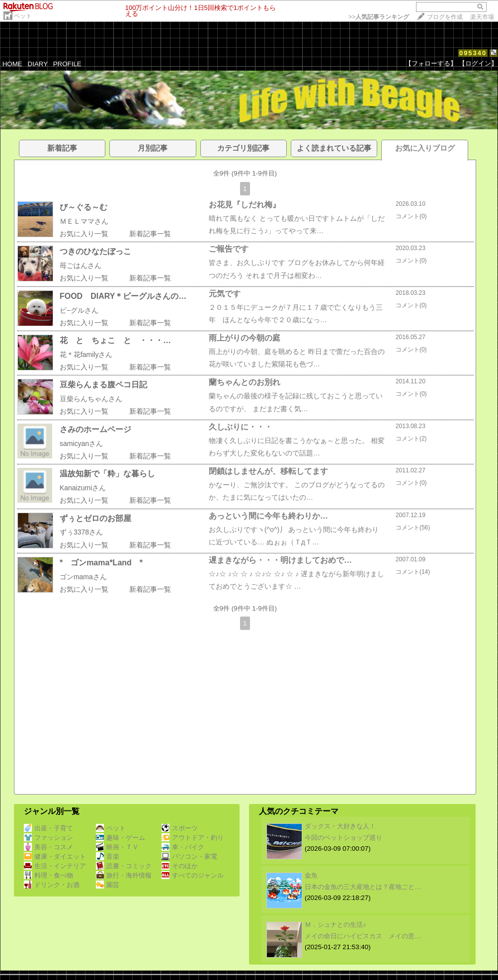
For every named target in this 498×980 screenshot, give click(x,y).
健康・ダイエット (55, 856)
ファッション (48, 838)
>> (379, 17)
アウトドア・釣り (193, 838)
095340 (473, 53)
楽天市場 (482, 17)
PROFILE (67, 64)
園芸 (108, 885)
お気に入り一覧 (84, 234)
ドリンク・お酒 (52, 885)
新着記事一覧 (150, 234)
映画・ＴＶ (117, 847)
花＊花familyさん (86, 355)
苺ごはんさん (81, 266)
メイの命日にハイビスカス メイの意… (363, 936)
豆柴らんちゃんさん (91, 399)
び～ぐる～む (83, 207)
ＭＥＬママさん (84, 221)
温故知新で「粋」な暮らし (107, 474)
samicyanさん (81, 444)
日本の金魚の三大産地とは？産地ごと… (363, 887)
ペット (23, 16)
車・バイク (183, 847)
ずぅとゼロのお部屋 (95, 518)
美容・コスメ (48, 847)
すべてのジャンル (193, 875)
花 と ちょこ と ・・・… (115, 340)
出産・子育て (48, 828)
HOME (12, 64)
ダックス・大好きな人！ (340, 826)
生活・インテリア (55, 866)
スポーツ (180, 828)
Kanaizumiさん (83, 488)
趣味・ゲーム (121, 838)
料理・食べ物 (48, 875)
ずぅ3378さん (81, 532)
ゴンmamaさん (83, 577)
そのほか (180, 866)
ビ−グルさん (79, 310)
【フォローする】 (431, 63)
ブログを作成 (445, 17)
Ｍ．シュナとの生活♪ (335, 925)
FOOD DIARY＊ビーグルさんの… (123, 296)
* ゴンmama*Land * (101, 563)
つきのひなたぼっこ (95, 251)
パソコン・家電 (189, 856)
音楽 (108, 856)
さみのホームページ (95, 429)
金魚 (311, 875)
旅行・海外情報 (124, 875)
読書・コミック (124, 866)
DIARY (38, 64)
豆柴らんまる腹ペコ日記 (103, 385)
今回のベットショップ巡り (343, 838)
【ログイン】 (478, 63)
